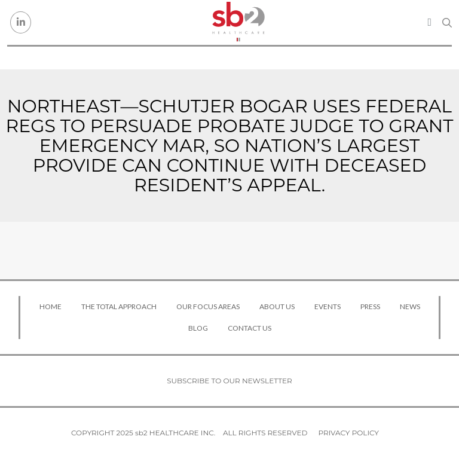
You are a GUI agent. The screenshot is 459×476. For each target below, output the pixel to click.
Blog (198, 328)
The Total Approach (119, 306)
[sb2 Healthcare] (238, 22)
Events (328, 306)
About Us (277, 306)
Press (370, 306)
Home (51, 306)
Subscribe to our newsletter (229, 381)
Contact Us (250, 328)
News (410, 306)
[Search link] (447, 23)
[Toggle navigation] (429, 22)
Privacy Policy (349, 433)
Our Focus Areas (208, 306)
